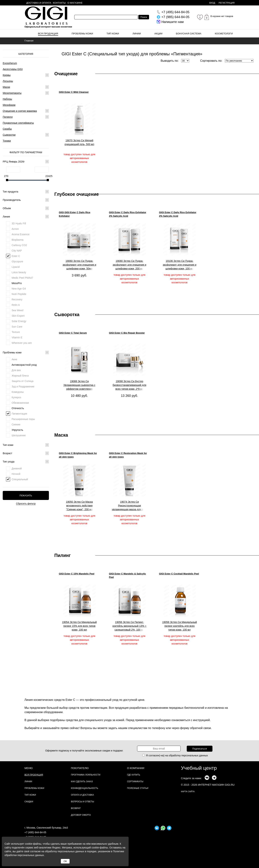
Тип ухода (26, 462)
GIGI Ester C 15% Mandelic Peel (77, 574)
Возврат (76, 808)
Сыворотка (67, 314)
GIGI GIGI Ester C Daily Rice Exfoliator (75, 214)
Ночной (16, 474)
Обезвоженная (20, 403)
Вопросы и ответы (83, 802)
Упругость (17, 430)
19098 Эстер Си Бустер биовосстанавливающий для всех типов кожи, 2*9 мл (129, 385)
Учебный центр (199, 768)
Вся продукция (48, 34)
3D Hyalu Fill (19, 223)
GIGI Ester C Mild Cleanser (74, 92)
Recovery (17, 299)
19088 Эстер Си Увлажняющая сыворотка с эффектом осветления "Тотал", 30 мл (79, 385)
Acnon (15, 229)
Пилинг (62, 555)
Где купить (134, 775)
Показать (26, 496)
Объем (26, 208)
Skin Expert (18, 316)
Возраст (26, 453)
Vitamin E (17, 337)
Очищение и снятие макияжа (20, 111)
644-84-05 (175, 12)
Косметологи (224, 34)
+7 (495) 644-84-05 (35, 832)
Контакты (59, 3)
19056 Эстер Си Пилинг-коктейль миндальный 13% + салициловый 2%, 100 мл (129, 626)
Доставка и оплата (39, 3)
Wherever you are (22, 343)
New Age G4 (19, 289)
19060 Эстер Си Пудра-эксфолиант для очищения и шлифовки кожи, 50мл (79, 265)
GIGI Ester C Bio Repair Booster (127, 333)
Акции (158, 34)
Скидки (29, 802)
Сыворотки (9, 135)
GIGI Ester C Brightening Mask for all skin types (78, 455)
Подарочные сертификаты (18, 123)
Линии (137, 34)
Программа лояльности (86, 775)
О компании (136, 768)
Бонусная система (189, 34)
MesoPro (17, 283)
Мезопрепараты (12, 93)
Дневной (17, 468)
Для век (16, 370)
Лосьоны (8, 81)
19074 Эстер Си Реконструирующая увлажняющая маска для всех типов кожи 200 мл (129, 506)
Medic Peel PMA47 (22, 278)
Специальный (20, 479)
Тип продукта (26, 192)
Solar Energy (19, 321)
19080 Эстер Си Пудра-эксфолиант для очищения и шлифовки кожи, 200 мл (129, 265)
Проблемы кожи (82, 34)
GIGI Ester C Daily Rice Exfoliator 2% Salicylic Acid (128, 214)
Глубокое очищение (77, 194)
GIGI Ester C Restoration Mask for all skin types (128, 455)
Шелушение (19, 435)
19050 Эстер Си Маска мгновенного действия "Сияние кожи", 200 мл (79, 506)
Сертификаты (135, 782)
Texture (16, 332)
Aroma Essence (21, 234)
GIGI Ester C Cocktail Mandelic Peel (179, 574)
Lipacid (16, 267)
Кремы (7, 75)
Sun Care (17, 327)
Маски (6, 87)
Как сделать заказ (82, 782)
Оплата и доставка (82, 795)
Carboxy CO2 (19, 245)
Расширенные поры (23, 419)
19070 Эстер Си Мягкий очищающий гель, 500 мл (79, 142)
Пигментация (19, 414)
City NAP (17, 251)
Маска (61, 435)
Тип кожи (113, 34)
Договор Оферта (81, 815)
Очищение (66, 74)
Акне (14, 359)
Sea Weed (17, 310)
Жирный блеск (20, 376)
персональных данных (195, 755)
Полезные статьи (138, 788)
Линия (26, 217)
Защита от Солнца (23, 381)
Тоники (7, 141)
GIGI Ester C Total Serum (73, 333)
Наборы (7, 99)
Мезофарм (9, 105)
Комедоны (18, 392)
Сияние (16, 425)
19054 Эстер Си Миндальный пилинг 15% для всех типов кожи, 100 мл (79, 626)
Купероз (16, 397)
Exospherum (10, 63)
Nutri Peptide (19, 294)
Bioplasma (17, 240)
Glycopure (17, 261)
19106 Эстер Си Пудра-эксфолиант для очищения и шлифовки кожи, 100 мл (179, 265)
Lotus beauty (19, 272)
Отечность (18, 408)
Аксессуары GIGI (13, 69)
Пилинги (8, 117)
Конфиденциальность (85, 788)
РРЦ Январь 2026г (26, 162)
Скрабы (7, 129)
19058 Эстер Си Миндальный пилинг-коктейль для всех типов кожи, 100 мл (179, 626)
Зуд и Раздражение (23, 387)
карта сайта (188, 791)
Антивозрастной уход (24, 365)
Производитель (26, 200)
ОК (65, 861)
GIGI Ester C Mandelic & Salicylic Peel (128, 576)
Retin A (16, 305)
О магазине (75, 3)
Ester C (16, 256)
